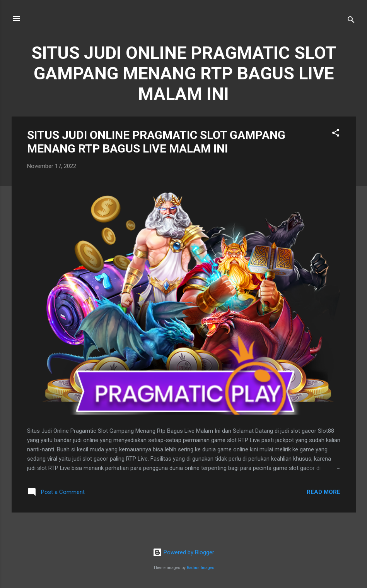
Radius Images (201, 568)
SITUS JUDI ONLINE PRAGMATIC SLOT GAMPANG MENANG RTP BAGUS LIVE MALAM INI (156, 142)
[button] (336, 134)
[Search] (351, 21)
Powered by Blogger (183, 552)
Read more (323, 492)
